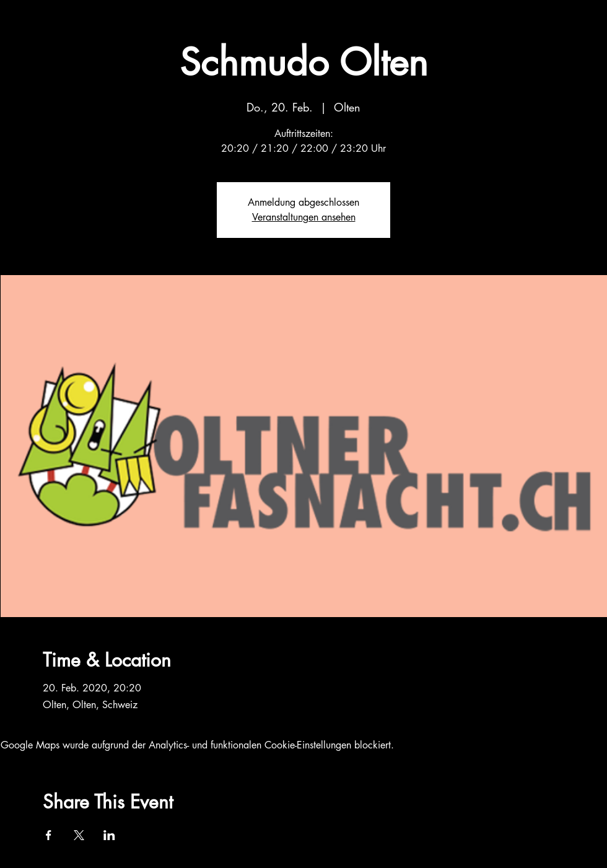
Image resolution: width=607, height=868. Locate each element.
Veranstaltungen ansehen (304, 217)
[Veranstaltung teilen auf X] (79, 835)
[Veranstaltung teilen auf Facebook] (49, 835)
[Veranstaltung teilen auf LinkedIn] (109, 835)
